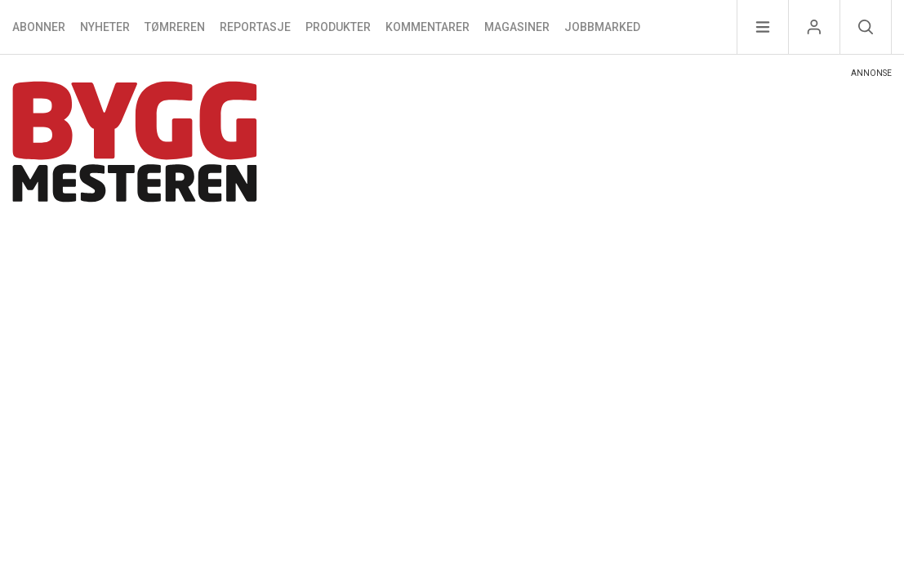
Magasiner (517, 27)
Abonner (39, 27)
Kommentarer (428, 27)
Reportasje (255, 27)
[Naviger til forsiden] (135, 144)
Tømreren (175, 27)
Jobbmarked (602, 27)
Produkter (338, 27)
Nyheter (105, 27)
